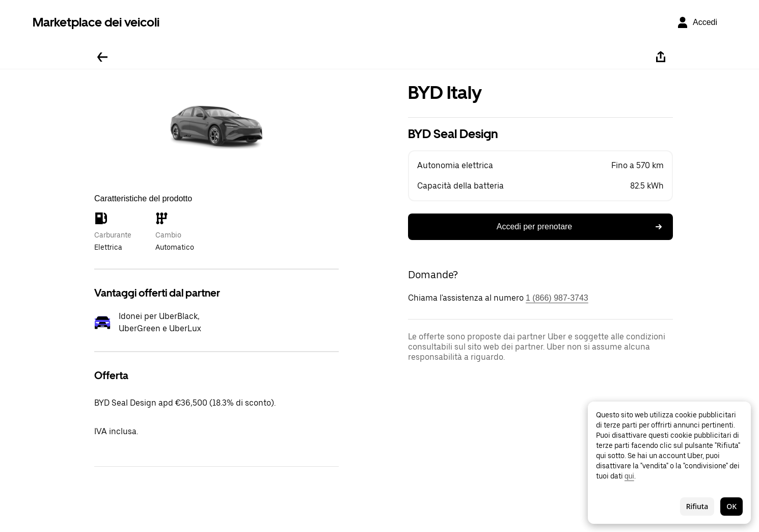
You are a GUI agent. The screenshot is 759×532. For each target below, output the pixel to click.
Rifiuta (697, 506)
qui (629, 476)
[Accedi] (697, 22)
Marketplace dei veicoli (96, 22)
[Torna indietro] (102, 57)
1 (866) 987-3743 (557, 298)
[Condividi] (661, 57)
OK (731, 506)
